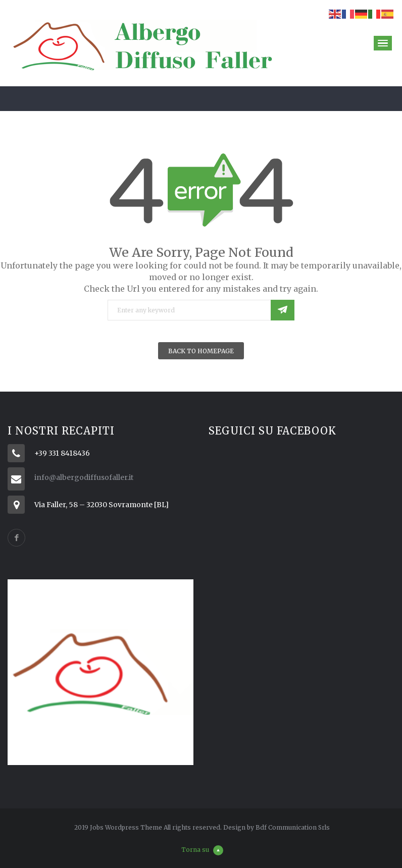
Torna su (202, 850)
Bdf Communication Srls (293, 827)
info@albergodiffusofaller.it (84, 477)
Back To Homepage (201, 351)
